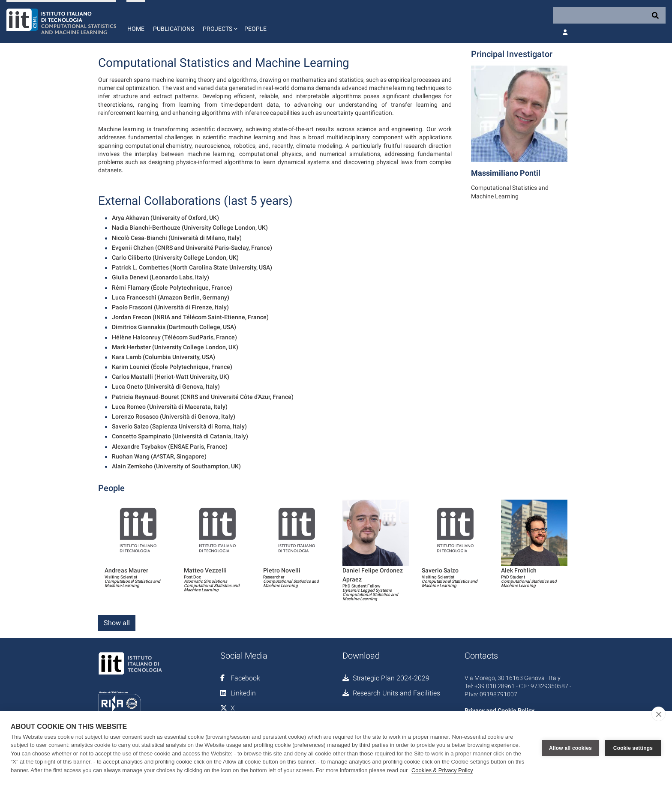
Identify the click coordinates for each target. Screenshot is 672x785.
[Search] (609, 15)
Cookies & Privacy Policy (442, 770)
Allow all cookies (570, 748)
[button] (219, 21)
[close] (658, 714)
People (255, 29)
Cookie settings (633, 748)
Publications (174, 29)
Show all (117, 623)
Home (136, 29)
